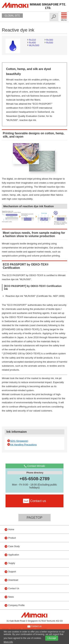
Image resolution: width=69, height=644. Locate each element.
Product (12, 538)
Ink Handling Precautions (23, 445)
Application (14, 555)
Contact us (34, 626)
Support (12, 572)
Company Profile (16, 605)
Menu (64, 17)
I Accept (52, 638)
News (11, 597)
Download (13, 580)
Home (11, 529)
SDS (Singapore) (19, 441)
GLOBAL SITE (12, 16)
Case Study (14, 546)
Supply (12, 563)
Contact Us (14, 588)
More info (8, 642)
